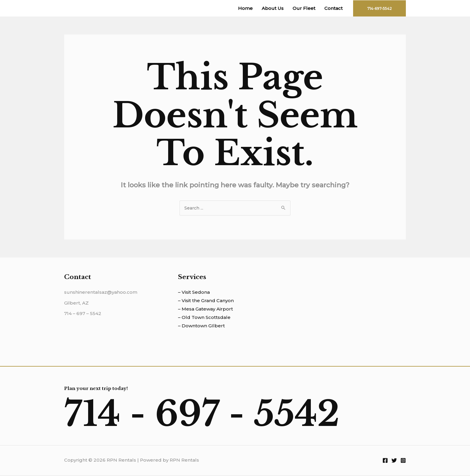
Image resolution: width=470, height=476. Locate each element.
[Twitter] (394, 461)
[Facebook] (385, 461)
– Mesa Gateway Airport (205, 310)
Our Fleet (304, 8)
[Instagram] (403, 461)
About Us (273, 8)
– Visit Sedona (194, 293)
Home (245, 8)
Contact (333, 8)
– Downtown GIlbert (201, 327)
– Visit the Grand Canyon (206, 301)
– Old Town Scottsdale (204, 318)
